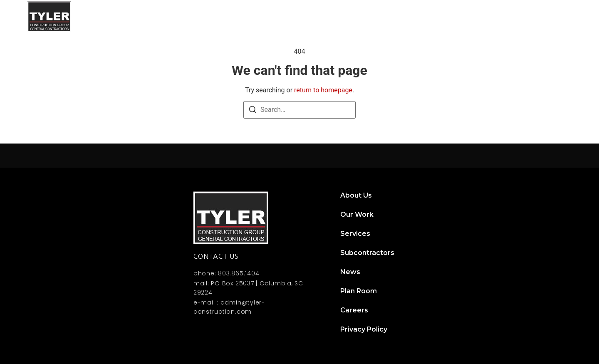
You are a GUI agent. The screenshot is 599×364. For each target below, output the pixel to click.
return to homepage (323, 90)
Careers (354, 310)
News (502, 16)
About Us (292, 16)
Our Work (341, 16)
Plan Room (359, 291)
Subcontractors (448, 16)
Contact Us (547, 16)
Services (389, 16)
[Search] (252, 111)
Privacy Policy (364, 329)
